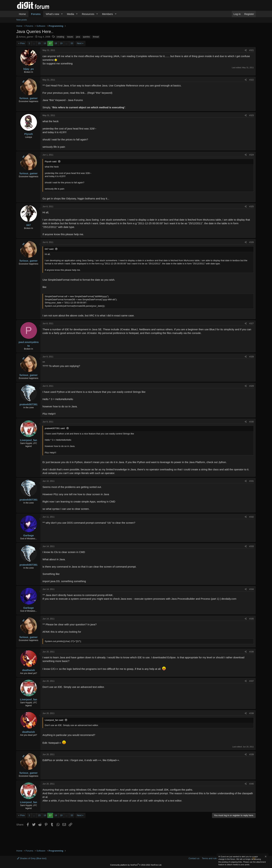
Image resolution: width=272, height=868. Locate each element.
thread (96, 37)
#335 (251, 619)
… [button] (34, 43)
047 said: (49, 249)
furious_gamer (26, 37)
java (78, 37)
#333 (251, 546)
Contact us (194, 858)
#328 (251, 357)
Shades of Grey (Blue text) (32, 858)
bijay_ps (28, 69)
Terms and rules (210, 858)
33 (72, 43)
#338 (251, 713)
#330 (251, 422)
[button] (62, 14)
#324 (251, 155)
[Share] (246, 50)
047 (29, 225)
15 (39, 43)
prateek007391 (29, 404)
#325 (251, 207)
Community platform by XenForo (136, 865)
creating (60, 37)
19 (61, 43)
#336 (251, 652)
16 (45, 43)
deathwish (29, 670)
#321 (251, 50)
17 (50, 43)
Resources (88, 14)
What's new (52, 14)
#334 (251, 589)
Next (79, 43)
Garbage (29, 535)
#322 (251, 80)
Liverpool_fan (28, 440)
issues (70, 37)
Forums (36, 14)
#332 (251, 517)
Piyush (29, 134)
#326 (251, 242)
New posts (22, 20)
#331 (251, 481)
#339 (251, 754)
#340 (251, 784)
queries (86, 37)
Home (22, 14)
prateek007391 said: (55, 428)
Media (71, 14)
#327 (251, 324)
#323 (251, 115)
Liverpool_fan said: (54, 720)
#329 (251, 386)
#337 (251, 681)
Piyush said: (51, 162)
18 (56, 43)
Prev (22, 43)
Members (107, 14)
